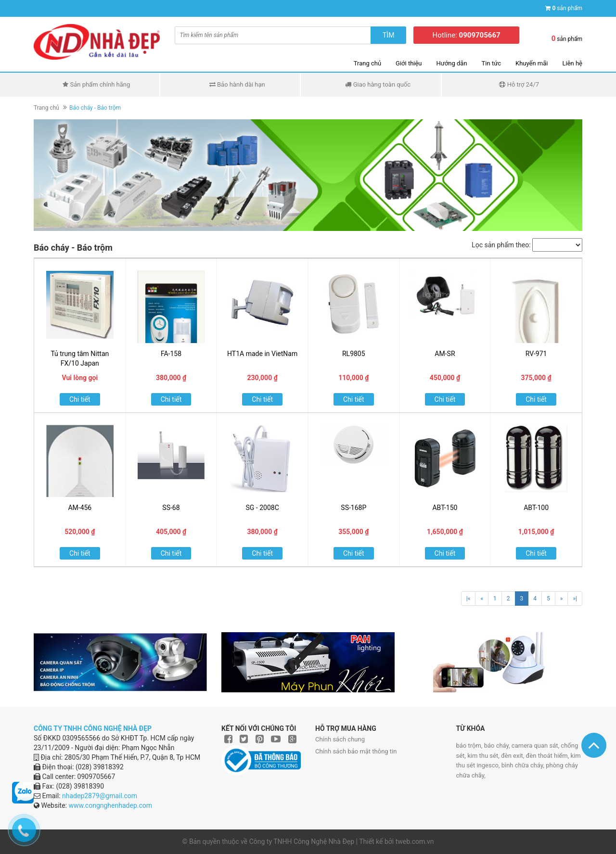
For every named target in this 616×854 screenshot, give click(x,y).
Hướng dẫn (452, 63)
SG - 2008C (263, 508)
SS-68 (171, 508)
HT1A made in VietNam (262, 354)
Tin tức (491, 63)
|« (468, 599)
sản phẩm (567, 8)
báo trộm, (470, 746)
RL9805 (354, 354)
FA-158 (171, 354)
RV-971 (536, 354)
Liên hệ (572, 63)
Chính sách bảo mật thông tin (356, 751)
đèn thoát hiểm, (548, 756)
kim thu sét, (484, 756)
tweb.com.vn (415, 841)
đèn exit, (513, 756)
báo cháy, (498, 746)
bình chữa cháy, (524, 765)
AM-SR (445, 354)
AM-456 (80, 508)
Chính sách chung (340, 739)
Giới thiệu (409, 63)
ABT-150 (445, 508)
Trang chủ (367, 63)
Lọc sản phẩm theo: (501, 245)
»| (575, 599)
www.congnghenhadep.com (110, 805)
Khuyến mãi (532, 63)
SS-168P (353, 508)
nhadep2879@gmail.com (100, 796)
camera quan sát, (536, 746)
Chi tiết (80, 399)
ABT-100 (536, 508)
